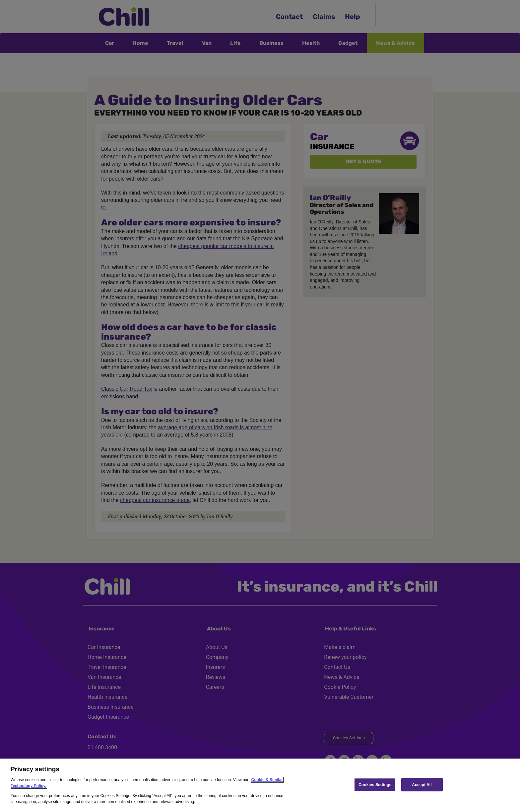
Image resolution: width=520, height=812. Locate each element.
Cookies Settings (375, 784)
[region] (260, 785)
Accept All (422, 784)
